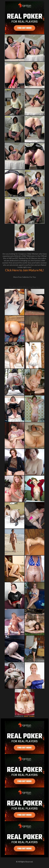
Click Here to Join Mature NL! (24, 270)
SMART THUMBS (29, 716)
